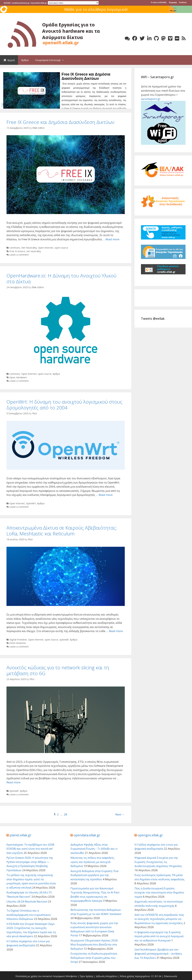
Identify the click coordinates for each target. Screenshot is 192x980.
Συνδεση (183, 2)
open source (61, 248)
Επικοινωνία (170, 976)
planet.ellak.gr (20, 835)
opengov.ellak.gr (150, 835)
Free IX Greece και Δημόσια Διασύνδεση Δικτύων (86, 76)
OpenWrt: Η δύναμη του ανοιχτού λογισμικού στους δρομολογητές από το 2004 (64, 405)
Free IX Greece (17, 251)
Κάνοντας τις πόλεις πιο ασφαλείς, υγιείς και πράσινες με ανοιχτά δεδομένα (93, 862)
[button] (64, 60)
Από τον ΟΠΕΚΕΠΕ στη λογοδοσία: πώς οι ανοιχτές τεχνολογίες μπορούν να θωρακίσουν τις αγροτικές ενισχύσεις (159, 919)
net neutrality (34, 251)
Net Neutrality (29, 248)
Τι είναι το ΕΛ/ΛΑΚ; (159, 2)
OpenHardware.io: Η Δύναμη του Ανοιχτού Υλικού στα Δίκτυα (61, 278)
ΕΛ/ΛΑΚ (7, 3)
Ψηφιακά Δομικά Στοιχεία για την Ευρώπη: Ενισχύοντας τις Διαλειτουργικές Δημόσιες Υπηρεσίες (158, 862)
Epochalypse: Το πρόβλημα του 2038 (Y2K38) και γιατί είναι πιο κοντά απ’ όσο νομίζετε (30, 849)
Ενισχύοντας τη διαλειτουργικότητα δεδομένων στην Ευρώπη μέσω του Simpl (94, 958)
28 (65, 814)
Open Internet (46, 248)
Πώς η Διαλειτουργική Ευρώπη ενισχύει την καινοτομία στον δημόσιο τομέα (159, 892)
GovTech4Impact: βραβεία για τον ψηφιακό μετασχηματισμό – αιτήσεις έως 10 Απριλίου (158, 954)
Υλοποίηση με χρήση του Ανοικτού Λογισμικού (40, 976)
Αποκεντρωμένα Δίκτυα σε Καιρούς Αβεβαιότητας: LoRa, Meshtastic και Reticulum (62, 531)
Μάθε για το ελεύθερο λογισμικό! (96, 9)
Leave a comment (19, 255)
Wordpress (71, 976)
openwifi (64, 640)
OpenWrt (31, 503)
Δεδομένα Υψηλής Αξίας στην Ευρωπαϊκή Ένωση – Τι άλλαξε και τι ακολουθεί (94, 849)
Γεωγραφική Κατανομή (51, 60)
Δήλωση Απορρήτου (107, 976)
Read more (112, 239)
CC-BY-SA (156, 976)
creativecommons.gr (21, 3)
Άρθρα (25, 60)
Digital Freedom (18, 640)
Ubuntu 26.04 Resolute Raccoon (27, 901)
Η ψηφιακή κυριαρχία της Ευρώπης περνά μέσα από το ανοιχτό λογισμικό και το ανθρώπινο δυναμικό (159, 936)
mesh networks (18, 643)
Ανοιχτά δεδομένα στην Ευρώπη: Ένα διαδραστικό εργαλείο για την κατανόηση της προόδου (94, 875)
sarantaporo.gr (151, 99)
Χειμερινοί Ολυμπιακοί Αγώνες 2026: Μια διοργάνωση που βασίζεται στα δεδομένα (94, 944)
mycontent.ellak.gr (39, 3)
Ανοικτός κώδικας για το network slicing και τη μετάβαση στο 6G (58, 670)
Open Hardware (18, 377)
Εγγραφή (173, 2)
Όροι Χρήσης (87, 976)
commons (15, 248)
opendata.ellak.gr (87, 835)
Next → (120, 814)
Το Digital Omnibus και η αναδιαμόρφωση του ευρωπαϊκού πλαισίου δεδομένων (29, 915)
